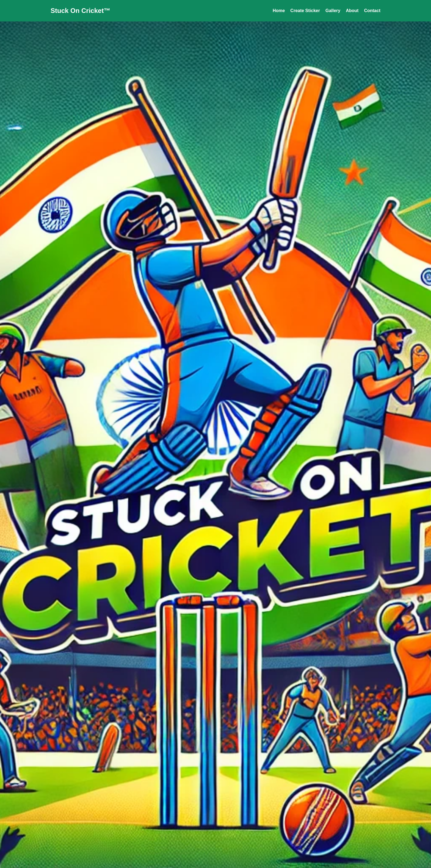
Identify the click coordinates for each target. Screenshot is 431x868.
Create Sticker (305, 11)
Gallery (333, 11)
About (352, 11)
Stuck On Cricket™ (80, 11)
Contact (372, 11)
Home (279, 11)
